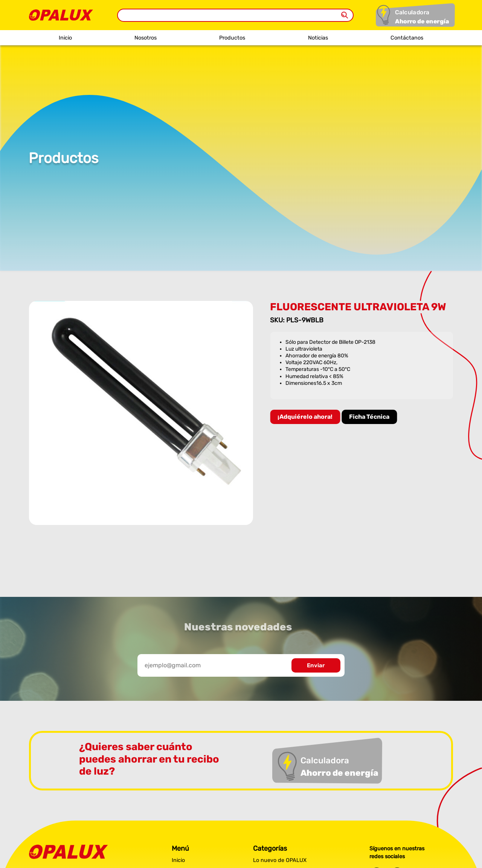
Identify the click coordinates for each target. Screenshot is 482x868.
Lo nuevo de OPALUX (280, 860)
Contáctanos (407, 38)
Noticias (318, 38)
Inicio (65, 38)
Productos (232, 38)
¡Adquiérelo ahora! (306, 417)
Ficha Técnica (370, 417)
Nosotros (146, 38)
